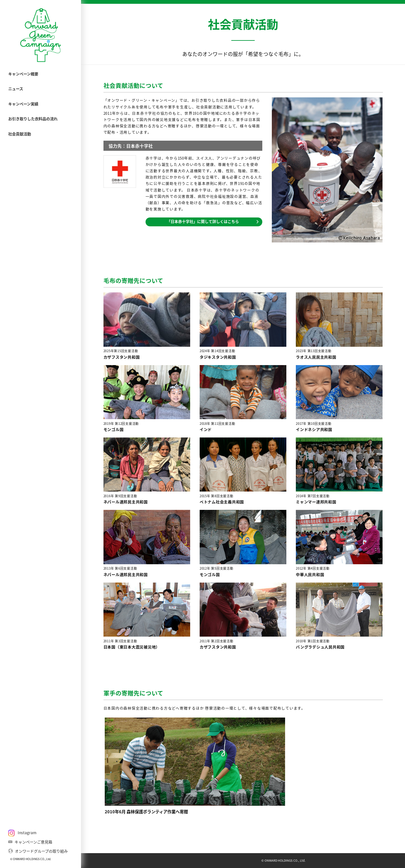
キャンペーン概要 (23, 74)
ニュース (16, 89)
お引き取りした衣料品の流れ (33, 119)
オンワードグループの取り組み (38, 851)
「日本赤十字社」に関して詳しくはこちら (213, 222)
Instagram (22, 833)
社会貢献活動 (20, 134)
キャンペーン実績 (23, 104)
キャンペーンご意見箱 (30, 842)
